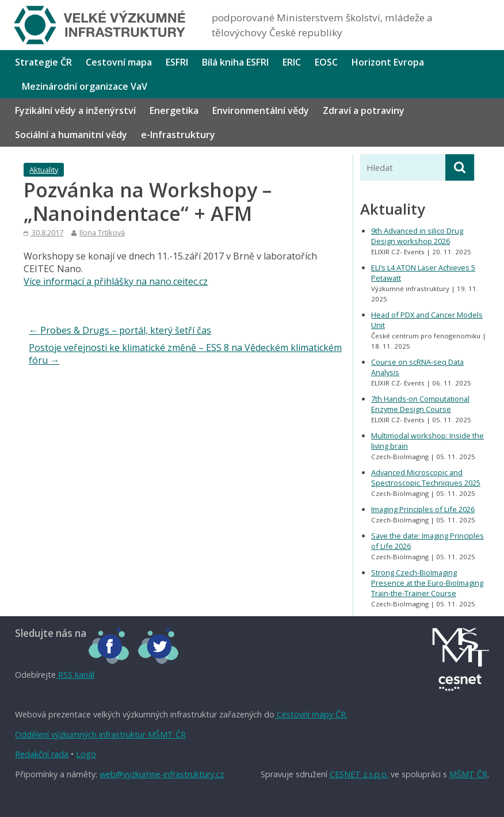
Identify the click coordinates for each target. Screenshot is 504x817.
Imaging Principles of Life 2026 (423, 509)
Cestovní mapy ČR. (311, 714)
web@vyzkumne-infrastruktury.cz (162, 774)
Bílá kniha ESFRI (235, 62)
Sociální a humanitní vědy (71, 135)
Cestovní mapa (119, 62)
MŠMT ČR (468, 774)
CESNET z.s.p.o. (359, 774)
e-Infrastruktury (178, 135)
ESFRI (177, 62)
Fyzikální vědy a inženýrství (75, 110)
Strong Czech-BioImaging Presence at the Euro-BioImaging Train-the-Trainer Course (427, 583)
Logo (86, 754)
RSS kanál (75, 675)
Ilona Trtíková (102, 232)
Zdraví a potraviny (364, 110)
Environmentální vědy (261, 110)
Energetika (174, 110)
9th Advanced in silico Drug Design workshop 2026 (417, 236)
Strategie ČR (43, 62)
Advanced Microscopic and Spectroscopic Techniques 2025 (426, 478)
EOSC (326, 62)
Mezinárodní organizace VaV (85, 86)
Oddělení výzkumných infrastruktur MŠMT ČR (100, 734)
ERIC (292, 62)
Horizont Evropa (388, 62)
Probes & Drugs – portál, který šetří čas (120, 330)
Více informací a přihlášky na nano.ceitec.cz (116, 281)
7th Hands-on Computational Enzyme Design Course (420, 404)
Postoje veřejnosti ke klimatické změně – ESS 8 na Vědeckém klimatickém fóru (185, 354)
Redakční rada (42, 754)
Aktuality (44, 170)
